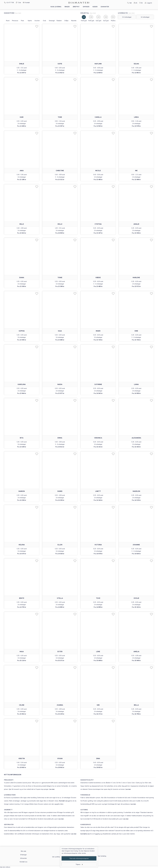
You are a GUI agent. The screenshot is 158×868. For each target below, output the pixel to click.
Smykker (86, 7)
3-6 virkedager (127, 17)
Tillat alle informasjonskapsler (79, 858)
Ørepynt (76, 7)
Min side (23, 851)
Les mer (128, 789)
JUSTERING (84, 810)
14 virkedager (145, 17)
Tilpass (79, 864)
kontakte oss (85, 834)
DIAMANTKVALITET (87, 780)
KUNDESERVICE (86, 825)
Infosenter (24, 858)
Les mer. (52, 789)
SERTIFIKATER (9, 825)
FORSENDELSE (85, 795)
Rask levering (56, 7)
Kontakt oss (63, 801)
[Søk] (125, 3)
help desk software (5, 867)
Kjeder (95, 7)
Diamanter (105, 7)
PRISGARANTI (9, 780)
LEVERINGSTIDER (10, 795)
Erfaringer (24, 855)
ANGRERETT (8, 810)
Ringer (67, 7)
